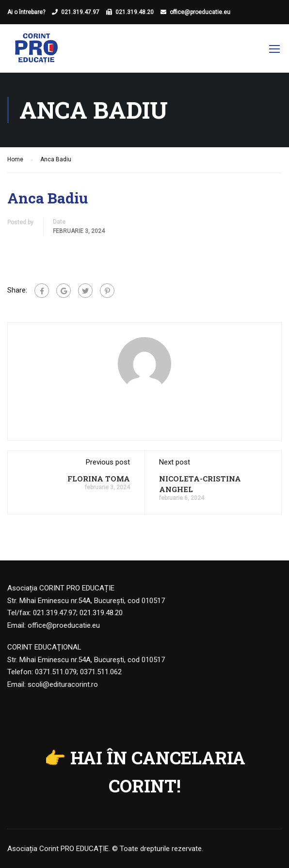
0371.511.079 (56, 672)
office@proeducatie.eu (200, 12)
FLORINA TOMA (99, 479)
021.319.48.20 (135, 12)
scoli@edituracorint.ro (63, 684)
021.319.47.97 (80, 12)
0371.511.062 (101, 672)
